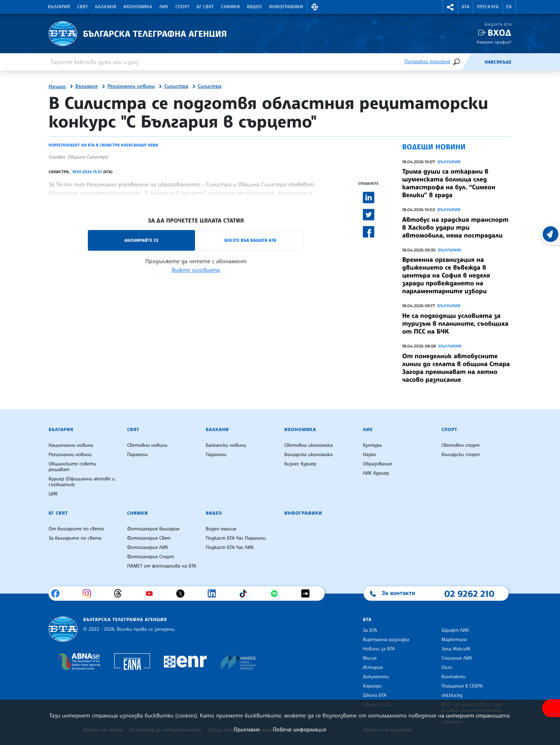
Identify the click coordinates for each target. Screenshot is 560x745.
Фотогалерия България (153, 529)
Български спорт (461, 455)
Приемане (247, 729)
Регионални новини (131, 86)
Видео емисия (221, 529)
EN (509, 7)
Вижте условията (196, 270)
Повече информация (300, 729)
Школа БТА (375, 695)
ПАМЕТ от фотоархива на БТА (162, 566)
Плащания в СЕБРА (462, 686)
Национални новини (71, 445)
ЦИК (53, 494)
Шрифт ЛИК (455, 630)
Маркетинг (454, 640)
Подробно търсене (427, 62)
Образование (377, 464)
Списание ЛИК (457, 658)
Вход (499, 33)
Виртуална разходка (386, 640)
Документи (376, 677)
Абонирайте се (141, 240)
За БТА (370, 630)
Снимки (231, 7)
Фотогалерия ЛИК (148, 547)
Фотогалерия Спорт (151, 557)
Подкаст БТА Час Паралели (236, 538)
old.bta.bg (452, 695)
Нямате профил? (494, 42)
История (373, 667)
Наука (369, 455)
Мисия (370, 658)
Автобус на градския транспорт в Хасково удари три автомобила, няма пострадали (455, 227)
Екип (447, 667)
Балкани (106, 7)
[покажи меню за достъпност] (551, 708)
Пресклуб (488, 7)
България (59, 7)
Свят (82, 7)
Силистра (176, 86)
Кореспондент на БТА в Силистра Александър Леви (103, 145)
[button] (315, 7)
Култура (372, 445)
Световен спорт (461, 445)
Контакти (453, 677)
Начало (57, 87)
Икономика (138, 7)
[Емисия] (473, 62)
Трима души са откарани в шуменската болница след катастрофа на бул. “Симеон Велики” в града (449, 183)
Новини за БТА (379, 649)
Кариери (372, 686)
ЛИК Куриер (376, 473)
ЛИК (164, 7)
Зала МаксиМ (456, 649)
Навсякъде (498, 62)
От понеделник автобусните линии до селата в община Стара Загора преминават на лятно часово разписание (456, 368)
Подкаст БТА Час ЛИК (230, 547)
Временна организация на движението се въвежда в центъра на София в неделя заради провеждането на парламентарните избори (446, 275)
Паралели (137, 455)
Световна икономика (308, 445)
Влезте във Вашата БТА (250, 240)
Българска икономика (308, 455)
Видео (255, 7)
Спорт (182, 7)
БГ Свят (205, 7)
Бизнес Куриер (300, 464)
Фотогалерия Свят (149, 538)
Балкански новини (226, 445)
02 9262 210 (469, 594)
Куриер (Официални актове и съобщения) (82, 482)
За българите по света (75, 538)
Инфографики (286, 7)
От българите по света (76, 529)
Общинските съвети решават (72, 467)
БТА (466, 7)
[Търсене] (456, 62)
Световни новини (147, 445)
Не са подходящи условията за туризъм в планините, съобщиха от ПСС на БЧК (455, 324)
